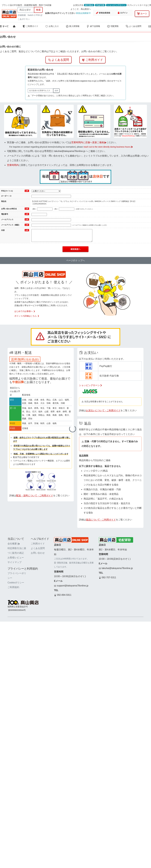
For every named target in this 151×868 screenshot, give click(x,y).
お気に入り (52, 26)
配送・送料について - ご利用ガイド (35, 495)
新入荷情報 (73, 26)
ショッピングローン (116, 5)
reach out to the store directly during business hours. (108, 147)
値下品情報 (93, 26)
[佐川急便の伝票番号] (41, 91)
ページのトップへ (75, 260)
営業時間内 (13, 165)
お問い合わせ (38, 553)
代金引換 (100, 5)
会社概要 (14, 544)
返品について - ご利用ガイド (101, 520)
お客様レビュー (16, 558)
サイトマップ (15, 562)
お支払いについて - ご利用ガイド (103, 410)
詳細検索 (22, 15)
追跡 (56, 91)
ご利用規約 (13, 587)
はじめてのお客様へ (25, 311)
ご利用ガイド (30, 26)
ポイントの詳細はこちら (27, 316)
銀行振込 (89, 5)
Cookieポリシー (16, 583)
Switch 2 (31, 15)
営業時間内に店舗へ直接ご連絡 (89, 142)
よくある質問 (133, 26)
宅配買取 (113, 26)
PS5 (38, 15)
